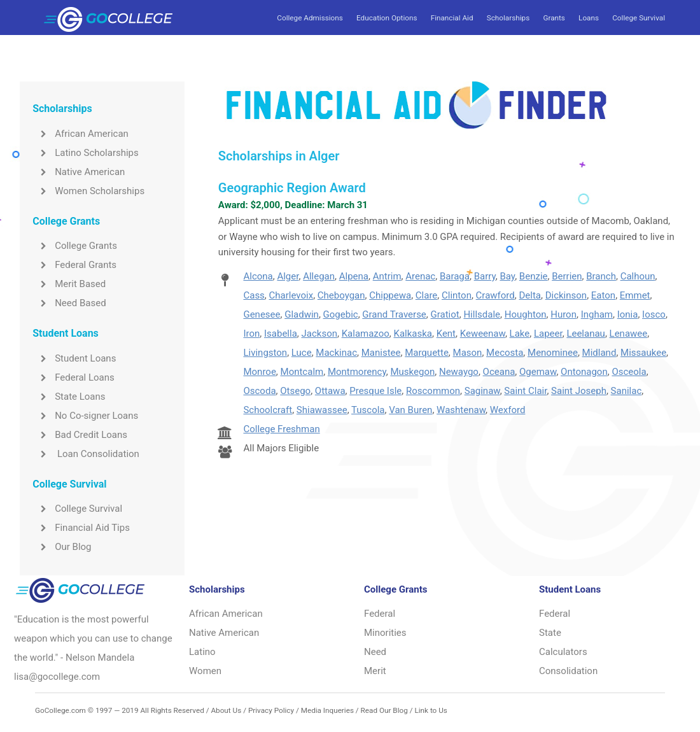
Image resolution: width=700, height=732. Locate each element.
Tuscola (368, 410)
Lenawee (629, 334)
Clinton (457, 295)
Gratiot (445, 314)
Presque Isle (375, 391)
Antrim (387, 276)
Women (205, 671)
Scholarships (508, 18)
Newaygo (459, 372)
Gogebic (341, 314)
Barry (485, 276)
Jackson (319, 334)
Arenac (420, 276)
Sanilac (626, 391)
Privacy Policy (271, 710)
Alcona (258, 276)
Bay (507, 276)
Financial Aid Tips (81, 528)
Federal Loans (73, 377)
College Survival (639, 18)
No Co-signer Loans (85, 416)
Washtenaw (461, 410)
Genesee (262, 314)
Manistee (381, 353)
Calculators (563, 652)
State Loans (69, 397)
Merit (375, 671)
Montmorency (357, 372)
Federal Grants (74, 265)
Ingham (597, 314)
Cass (254, 295)
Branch (601, 276)
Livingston (265, 353)
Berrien (567, 276)
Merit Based (69, 284)
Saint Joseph (579, 391)
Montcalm (302, 372)
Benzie (534, 276)
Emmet (635, 295)
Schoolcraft (268, 410)
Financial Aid (452, 18)
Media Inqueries (327, 710)
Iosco (654, 314)
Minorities (385, 633)
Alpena (354, 276)
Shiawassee (322, 410)
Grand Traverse (394, 314)
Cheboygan (341, 295)
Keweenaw (483, 334)
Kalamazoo (366, 334)
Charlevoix (291, 295)
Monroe (259, 372)
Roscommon (433, 391)
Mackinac (336, 353)
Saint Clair (525, 391)
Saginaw (482, 391)
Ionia (628, 314)
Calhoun (638, 276)
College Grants (75, 246)
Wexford (508, 410)
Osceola (629, 372)
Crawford (495, 295)
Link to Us (430, 710)
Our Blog (62, 547)
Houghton (526, 314)
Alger (288, 276)
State (550, 633)
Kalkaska (412, 334)
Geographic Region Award (292, 188)
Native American (79, 172)
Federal (380, 614)
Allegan (319, 276)
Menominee (553, 353)
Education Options (387, 18)
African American (80, 134)
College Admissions (310, 18)
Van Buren (410, 410)
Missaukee (643, 353)
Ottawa (330, 391)
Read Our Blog (384, 710)
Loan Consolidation (86, 454)
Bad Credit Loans (80, 435)
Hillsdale (482, 314)
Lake (520, 334)
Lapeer (548, 334)
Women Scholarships (88, 191)
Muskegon (412, 372)
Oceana (499, 372)
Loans (589, 18)
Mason (468, 353)
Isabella (281, 334)
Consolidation (568, 671)
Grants (554, 18)
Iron (251, 334)
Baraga (455, 276)
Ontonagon (584, 372)
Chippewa (390, 295)
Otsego (295, 391)
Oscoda (259, 391)
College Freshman (281, 429)
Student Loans (74, 358)
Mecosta (505, 353)
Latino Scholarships (86, 153)
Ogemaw (538, 372)
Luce (302, 353)
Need (375, 652)
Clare (426, 295)
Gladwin (302, 314)
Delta (530, 295)
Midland (599, 353)
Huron (563, 314)
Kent (446, 334)
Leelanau (586, 334)
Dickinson (566, 295)
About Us (226, 710)
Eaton (603, 295)
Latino (202, 652)
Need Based (69, 303)
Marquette (427, 353)
